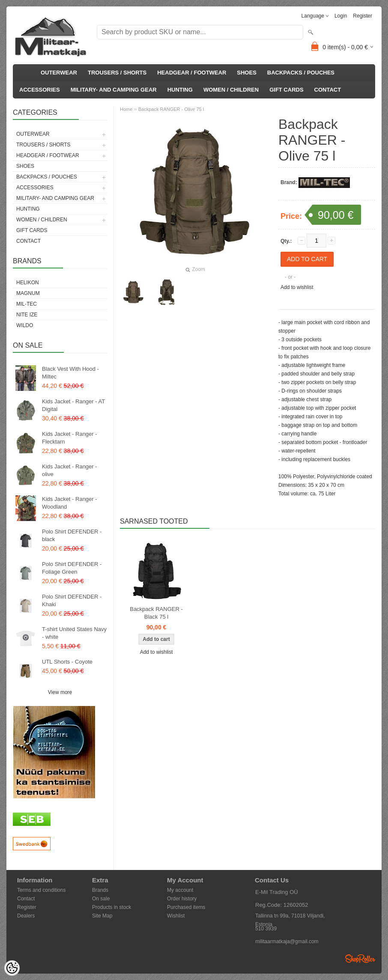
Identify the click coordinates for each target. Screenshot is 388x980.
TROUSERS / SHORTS (117, 73)
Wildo (25, 325)
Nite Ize (27, 315)
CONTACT (328, 90)
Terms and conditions (41, 890)
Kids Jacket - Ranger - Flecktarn (70, 438)
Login (341, 16)
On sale (101, 899)
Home (126, 109)
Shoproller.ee (360, 959)
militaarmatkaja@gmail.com (287, 941)
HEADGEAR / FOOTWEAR (192, 73)
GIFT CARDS (286, 90)
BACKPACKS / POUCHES (301, 73)
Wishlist (176, 916)
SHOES (247, 73)
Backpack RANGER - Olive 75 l (171, 109)
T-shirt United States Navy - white (74, 633)
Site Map (102, 916)
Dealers (26, 916)
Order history (182, 899)
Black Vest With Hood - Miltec (70, 373)
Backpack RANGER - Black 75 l (156, 613)
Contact (26, 899)
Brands (100, 890)
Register (363, 16)
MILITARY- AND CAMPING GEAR (114, 90)
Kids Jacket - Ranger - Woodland (70, 503)
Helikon (28, 283)
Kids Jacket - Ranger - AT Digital (73, 405)
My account (180, 890)
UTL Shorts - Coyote (67, 662)
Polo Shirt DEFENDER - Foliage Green (72, 568)
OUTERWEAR (59, 73)
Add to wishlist (297, 287)
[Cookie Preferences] (12, 968)
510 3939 (266, 929)
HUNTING (180, 90)
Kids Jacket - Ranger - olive (70, 470)
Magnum (28, 293)
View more (60, 692)
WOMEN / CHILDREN (231, 90)
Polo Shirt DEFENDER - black (72, 535)
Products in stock (112, 907)
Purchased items (186, 907)
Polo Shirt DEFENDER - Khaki (72, 600)
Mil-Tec (27, 304)
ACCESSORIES (40, 90)
